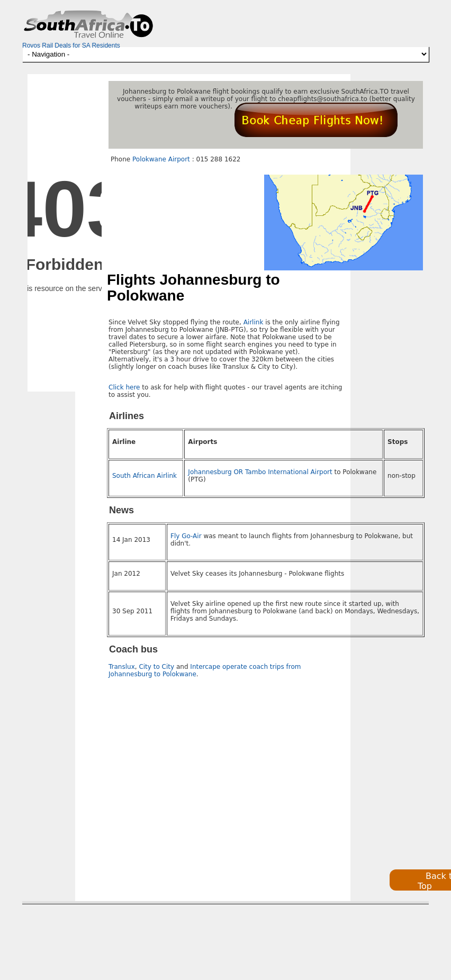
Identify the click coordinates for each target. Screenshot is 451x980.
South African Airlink (145, 476)
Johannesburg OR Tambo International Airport (260, 472)
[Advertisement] (198, 777)
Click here (124, 387)
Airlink (254, 322)
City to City (156, 667)
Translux (122, 667)
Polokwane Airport (161, 159)
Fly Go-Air (186, 536)
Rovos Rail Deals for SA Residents (71, 46)
